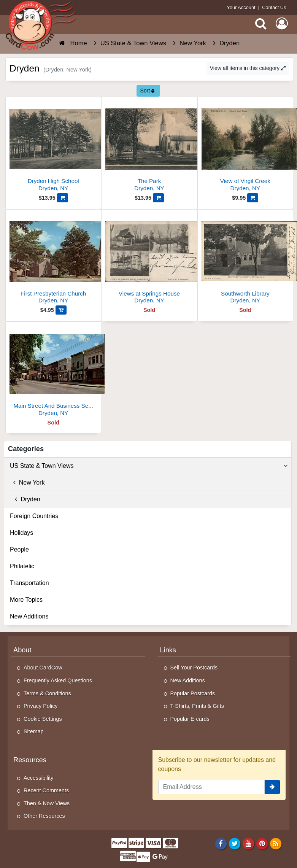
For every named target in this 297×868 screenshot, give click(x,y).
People (19, 549)
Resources (30, 760)
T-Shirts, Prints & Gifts (197, 706)
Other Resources (44, 816)
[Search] (261, 24)
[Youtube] (249, 843)
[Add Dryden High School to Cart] (63, 198)
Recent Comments (46, 790)
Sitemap (34, 731)
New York (27, 482)
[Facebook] (221, 843)
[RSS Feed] (276, 843)
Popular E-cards (190, 719)
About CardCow (43, 668)
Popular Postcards (193, 693)
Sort (147, 91)
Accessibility (38, 778)
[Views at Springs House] (149, 260)
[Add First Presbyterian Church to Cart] (61, 310)
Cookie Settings (43, 719)
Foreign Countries (34, 516)
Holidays (21, 533)
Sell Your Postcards (194, 668)
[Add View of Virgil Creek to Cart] (253, 198)
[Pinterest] (262, 843)
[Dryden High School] (53, 147)
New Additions (29, 616)
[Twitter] (235, 843)
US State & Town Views (149, 466)
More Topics (26, 600)
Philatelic (22, 566)
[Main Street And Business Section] (53, 372)
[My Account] (282, 24)
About (22, 650)
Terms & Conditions (47, 693)
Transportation (29, 583)
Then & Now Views (47, 803)
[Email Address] (212, 787)
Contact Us (274, 7)
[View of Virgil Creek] (245, 147)
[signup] (272, 787)
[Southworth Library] (245, 260)
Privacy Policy (41, 706)
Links (168, 650)
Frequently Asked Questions (58, 680)
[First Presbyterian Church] (53, 260)
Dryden (25, 499)
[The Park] (149, 147)
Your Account (241, 7)
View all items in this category (248, 68)
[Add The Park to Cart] (158, 198)
